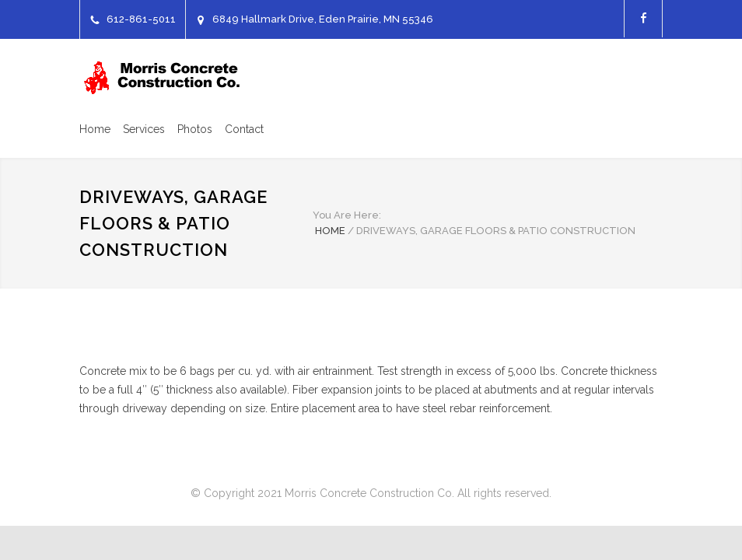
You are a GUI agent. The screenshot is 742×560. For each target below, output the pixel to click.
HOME (330, 231)
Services (144, 129)
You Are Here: (347, 215)
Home (95, 129)
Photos (195, 129)
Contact (244, 129)
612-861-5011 (141, 19)
